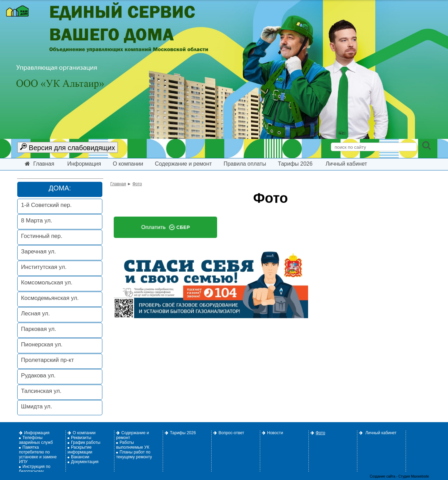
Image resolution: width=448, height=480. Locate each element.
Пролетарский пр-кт (47, 360)
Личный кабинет (346, 164)
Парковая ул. (39, 329)
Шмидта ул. (37, 406)
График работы (84, 442)
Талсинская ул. (41, 391)
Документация (83, 462)
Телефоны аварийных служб (36, 440)
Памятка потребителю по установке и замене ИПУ (38, 455)
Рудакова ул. (38, 375)
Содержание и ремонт (183, 164)
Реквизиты (79, 438)
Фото (137, 184)
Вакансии (78, 457)
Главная (39, 164)
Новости (272, 433)
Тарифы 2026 (295, 164)
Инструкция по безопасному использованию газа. (39, 471)
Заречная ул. (38, 252)
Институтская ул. (44, 267)
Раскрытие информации (80, 450)
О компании (128, 164)
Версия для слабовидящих (68, 147)
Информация (84, 164)
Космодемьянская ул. (50, 298)
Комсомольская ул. (47, 283)
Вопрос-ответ (229, 433)
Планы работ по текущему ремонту (134, 455)
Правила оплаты (245, 164)
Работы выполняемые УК (133, 445)
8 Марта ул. (37, 221)
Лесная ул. (35, 314)
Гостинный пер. (42, 236)
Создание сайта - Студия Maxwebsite (399, 476)
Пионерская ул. (42, 345)
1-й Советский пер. (46, 205)
